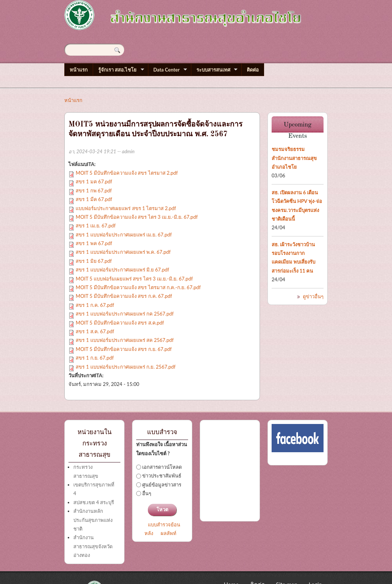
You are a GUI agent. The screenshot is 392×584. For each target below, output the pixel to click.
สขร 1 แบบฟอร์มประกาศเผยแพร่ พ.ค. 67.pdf (123, 252)
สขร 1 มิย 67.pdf (94, 261)
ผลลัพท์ (169, 533)
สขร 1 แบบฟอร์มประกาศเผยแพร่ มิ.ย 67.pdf (122, 270)
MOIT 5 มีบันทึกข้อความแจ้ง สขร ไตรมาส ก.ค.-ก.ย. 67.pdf (138, 287)
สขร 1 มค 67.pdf (94, 181)
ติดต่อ (253, 70)
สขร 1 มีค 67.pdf (94, 199)
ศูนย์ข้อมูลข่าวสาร (162, 485)
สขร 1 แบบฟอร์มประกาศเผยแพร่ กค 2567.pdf (125, 314)
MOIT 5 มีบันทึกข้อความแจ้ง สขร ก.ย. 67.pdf (124, 349)
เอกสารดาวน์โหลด (162, 467)
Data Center (168, 70)
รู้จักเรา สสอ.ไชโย (119, 70)
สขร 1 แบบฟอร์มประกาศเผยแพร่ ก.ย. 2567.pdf (125, 367)
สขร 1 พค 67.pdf (94, 243)
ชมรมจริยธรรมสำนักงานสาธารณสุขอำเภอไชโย (294, 158)
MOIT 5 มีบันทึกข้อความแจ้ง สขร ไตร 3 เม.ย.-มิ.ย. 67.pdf (137, 217)
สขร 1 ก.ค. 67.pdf (95, 305)
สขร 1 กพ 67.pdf (94, 191)
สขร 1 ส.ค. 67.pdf (95, 331)
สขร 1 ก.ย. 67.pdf (95, 358)
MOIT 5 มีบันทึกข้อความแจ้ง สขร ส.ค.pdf (120, 323)
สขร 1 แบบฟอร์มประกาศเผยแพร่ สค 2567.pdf (125, 340)
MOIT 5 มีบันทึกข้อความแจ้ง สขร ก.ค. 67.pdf (124, 296)
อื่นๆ (147, 493)
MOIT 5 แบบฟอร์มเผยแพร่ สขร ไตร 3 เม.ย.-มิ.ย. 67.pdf (134, 279)
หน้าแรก (79, 70)
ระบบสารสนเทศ (214, 70)
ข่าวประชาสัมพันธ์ (162, 476)
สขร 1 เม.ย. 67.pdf (96, 226)
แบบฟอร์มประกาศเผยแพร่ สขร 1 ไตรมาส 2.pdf (126, 208)
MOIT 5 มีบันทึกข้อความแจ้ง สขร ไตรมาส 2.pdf (127, 173)
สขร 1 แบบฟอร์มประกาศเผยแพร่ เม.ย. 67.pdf (124, 235)
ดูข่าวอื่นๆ (313, 296)
